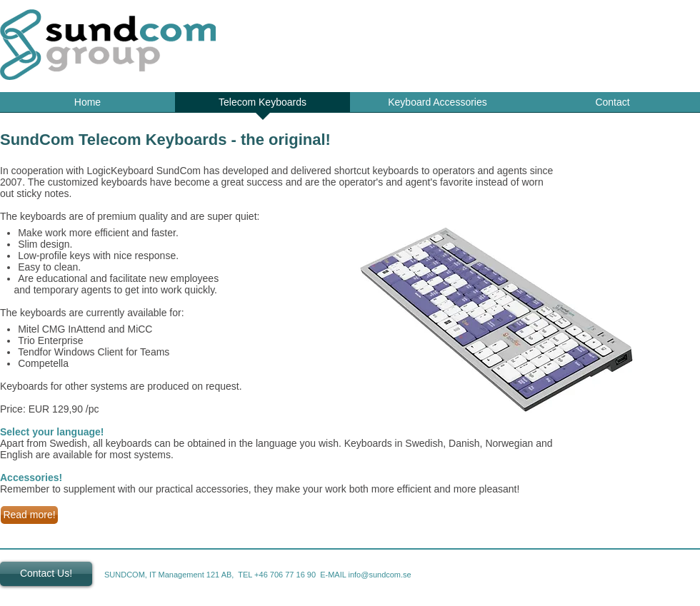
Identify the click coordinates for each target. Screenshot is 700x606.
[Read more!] (29, 515)
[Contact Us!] (46, 574)
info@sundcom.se (380, 575)
